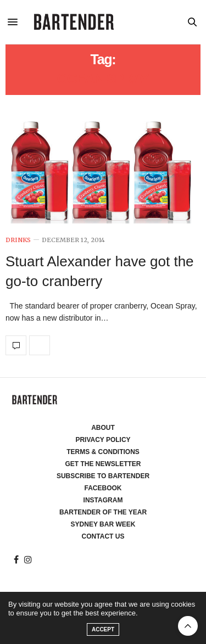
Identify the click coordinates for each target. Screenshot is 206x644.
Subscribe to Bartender (103, 476)
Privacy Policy (103, 440)
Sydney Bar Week (103, 524)
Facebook (103, 488)
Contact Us (103, 536)
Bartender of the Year (103, 512)
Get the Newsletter (103, 464)
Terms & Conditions (103, 452)
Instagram (103, 500)
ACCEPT (103, 629)
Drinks (18, 240)
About (103, 428)
